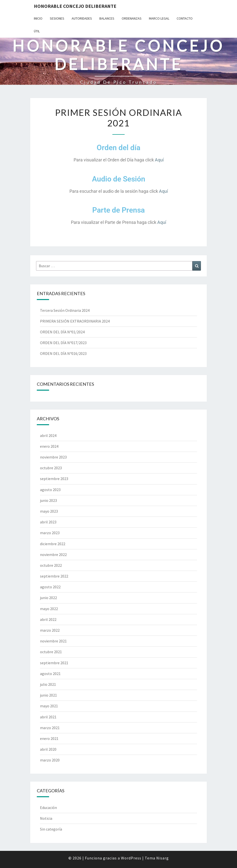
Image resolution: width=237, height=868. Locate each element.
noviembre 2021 (53, 641)
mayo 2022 (49, 609)
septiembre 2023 (54, 479)
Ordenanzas (132, 18)
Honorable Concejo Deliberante (75, 6)
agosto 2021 (50, 674)
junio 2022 (48, 598)
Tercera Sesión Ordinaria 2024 (65, 310)
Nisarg (163, 858)
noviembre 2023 (53, 457)
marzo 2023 (50, 533)
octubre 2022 (51, 565)
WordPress (131, 858)
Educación (48, 808)
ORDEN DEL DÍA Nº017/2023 (63, 343)
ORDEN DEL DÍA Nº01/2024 (62, 332)
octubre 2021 (51, 652)
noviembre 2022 (53, 555)
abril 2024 (48, 435)
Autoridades (82, 18)
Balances (107, 18)
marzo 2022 (50, 630)
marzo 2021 (50, 728)
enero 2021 (49, 738)
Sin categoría (51, 829)
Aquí (159, 160)
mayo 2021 (49, 706)
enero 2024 (49, 446)
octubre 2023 (51, 468)
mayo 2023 (49, 511)
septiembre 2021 (54, 663)
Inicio (38, 18)
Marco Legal (159, 18)
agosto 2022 (50, 587)
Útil (37, 31)
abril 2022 (48, 619)
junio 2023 (48, 500)
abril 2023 (48, 522)
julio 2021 (48, 684)
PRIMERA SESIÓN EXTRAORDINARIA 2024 (75, 321)
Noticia (46, 818)
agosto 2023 (50, 490)
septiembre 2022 (54, 576)
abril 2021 (48, 717)
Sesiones (57, 18)
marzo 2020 (50, 760)
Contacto (185, 18)
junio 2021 (48, 695)
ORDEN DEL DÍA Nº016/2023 (63, 353)
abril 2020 (48, 749)
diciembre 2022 (53, 544)
